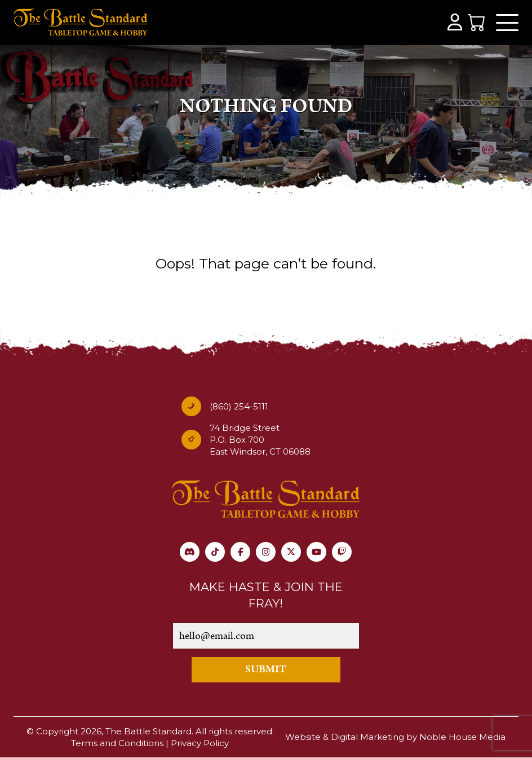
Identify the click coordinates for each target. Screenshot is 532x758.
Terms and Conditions (117, 743)
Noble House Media (462, 737)
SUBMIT (266, 669)
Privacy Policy (200, 743)
